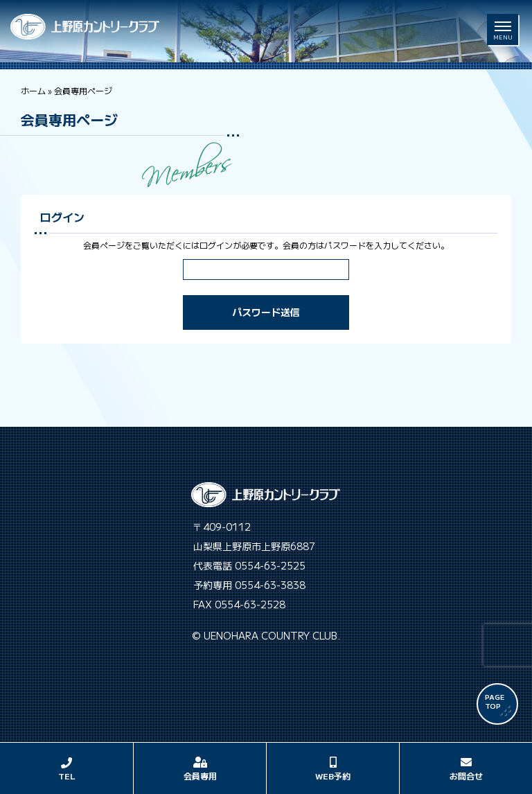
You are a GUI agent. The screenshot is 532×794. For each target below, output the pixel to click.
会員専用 (200, 776)
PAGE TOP (495, 701)
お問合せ (466, 776)
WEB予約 (333, 776)
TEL (67, 776)
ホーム (33, 90)
